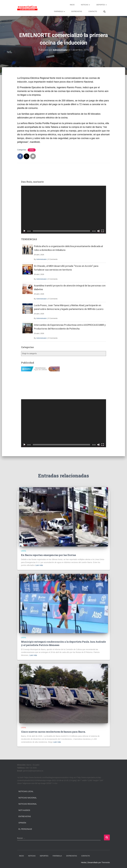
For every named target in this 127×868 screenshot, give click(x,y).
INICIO (72, 5)
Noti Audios (24, 810)
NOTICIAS (85, 5)
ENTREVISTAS (77, 11)
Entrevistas (25, 816)
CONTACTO (93, 11)
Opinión (22, 823)
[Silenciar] (99, 231)
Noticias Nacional (28, 798)
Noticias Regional (28, 804)
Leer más (39, 565)
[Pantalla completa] (103, 231)
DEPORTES (101, 5)
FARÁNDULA (60, 11)
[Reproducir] (24, 231)
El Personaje (25, 829)
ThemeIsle (106, 862)
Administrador (41, 259)
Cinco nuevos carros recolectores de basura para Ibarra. (53, 732)
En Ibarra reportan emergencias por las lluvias (49, 555)
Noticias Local (26, 791)
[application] (64, 210)
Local (32, 150)
